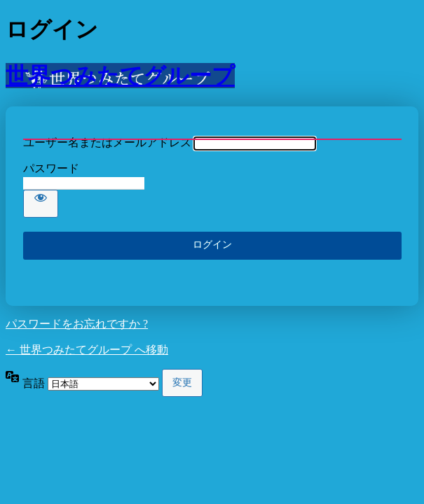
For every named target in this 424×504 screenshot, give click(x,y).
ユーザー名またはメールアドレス (107, 142)
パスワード (51, 168)
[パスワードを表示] (41, 204)
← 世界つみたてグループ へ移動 (87, 350)
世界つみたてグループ (120, 76)
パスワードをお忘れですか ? (77, 324)
